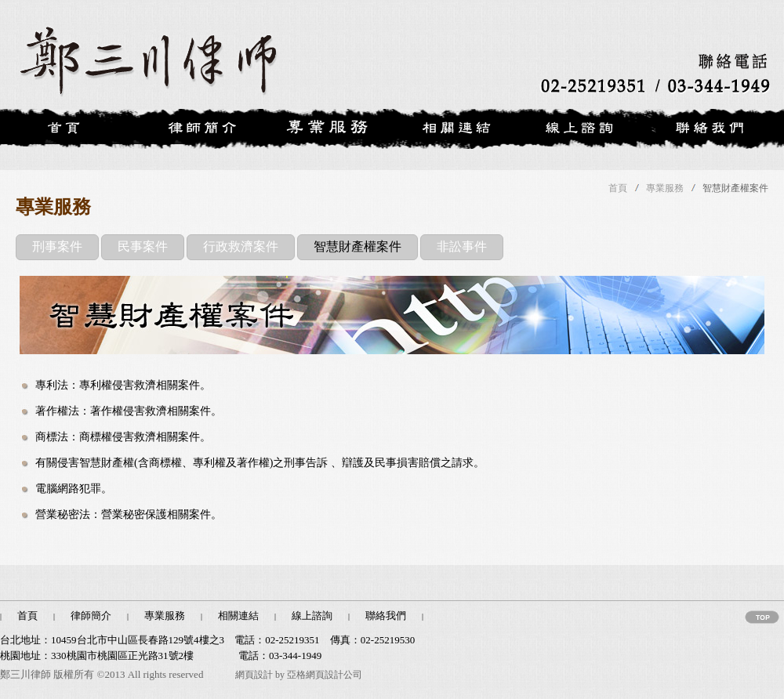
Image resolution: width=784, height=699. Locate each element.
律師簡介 (91, 616)
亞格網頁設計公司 (325, 675)
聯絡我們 (386, 616)
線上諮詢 (312, 616)
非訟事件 (462, 246)
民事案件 (143, 246)
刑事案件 (57, 246)
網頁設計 (254, 675)
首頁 (618, 188)
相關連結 (238, 616)
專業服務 (665, 188)
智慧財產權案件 (358, 246)
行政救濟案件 (241, 246)
